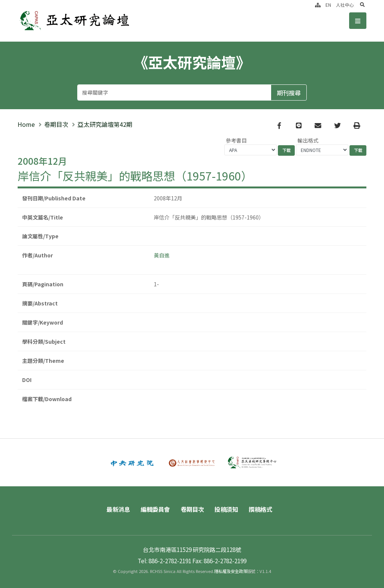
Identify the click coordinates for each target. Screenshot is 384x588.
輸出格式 (308, 140)
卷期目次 (56, 124)
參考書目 (236, 140)
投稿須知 (226, 509)
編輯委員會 (155, 509)
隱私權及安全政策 (231, 571)
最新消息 (118, 509)
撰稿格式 (260, 509)
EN (328, 5)
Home (26, 124)
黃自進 (162, 255)
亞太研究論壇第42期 (105, 124)
